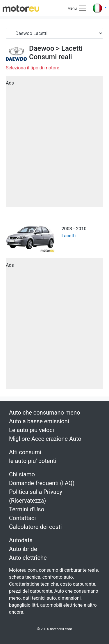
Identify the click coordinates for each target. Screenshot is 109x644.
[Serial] (54, 33)
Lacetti (72, 48)
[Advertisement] (54, 144)
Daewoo (42, 48)
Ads (10, 83)
